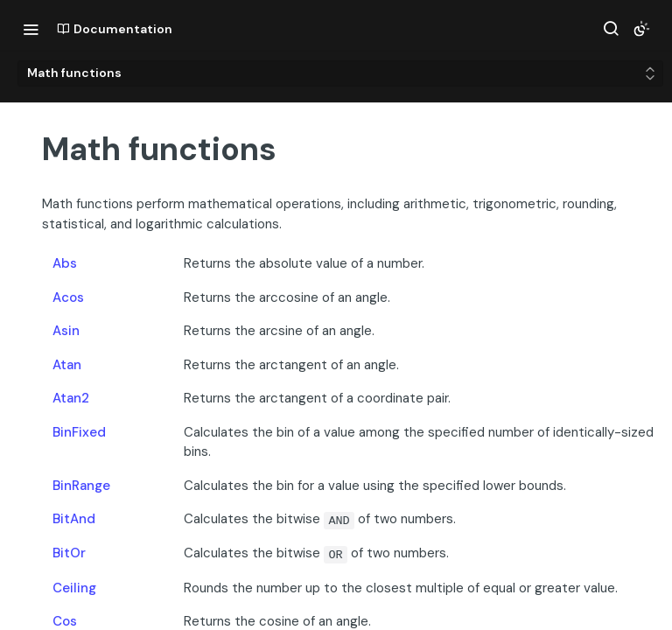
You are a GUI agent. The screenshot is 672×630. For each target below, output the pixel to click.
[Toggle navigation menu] (31, 29)
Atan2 (71, 398)
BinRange (81, 486)
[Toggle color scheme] (641, 29)
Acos (68, 297)
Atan (67, 365)
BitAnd (74, 519)
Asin (66, 331)
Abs (65, 263)
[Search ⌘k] (611, 29)
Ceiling (74, 588)
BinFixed (79, 432)
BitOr (69, 553)
